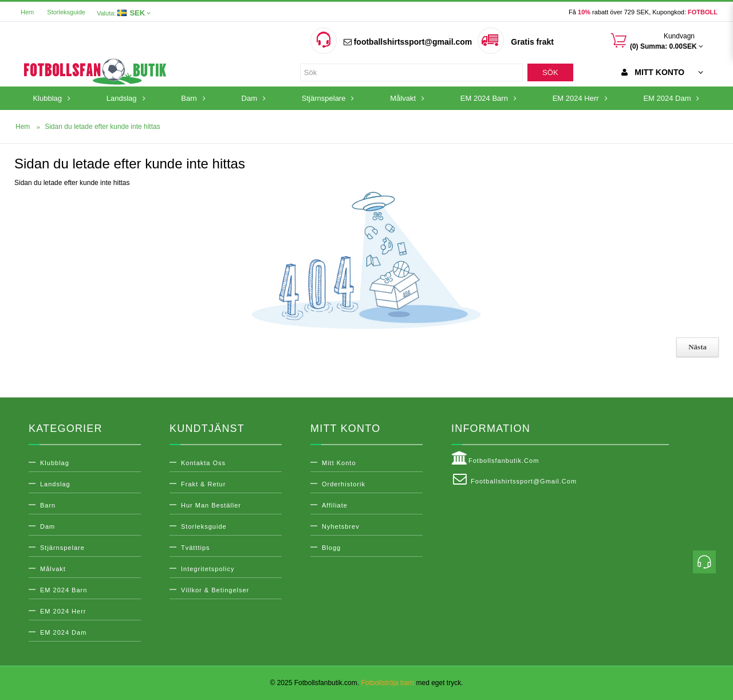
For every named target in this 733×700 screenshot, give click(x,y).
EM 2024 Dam (63, 632)
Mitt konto (339, 463)
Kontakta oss (203, 463)
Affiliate (335, 505)
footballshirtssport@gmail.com (408, 42)
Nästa (697, 347)
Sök (550, 72)
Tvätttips (196, 548)
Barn (48, 505)
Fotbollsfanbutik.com (495, 458)
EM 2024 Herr (63, 611)
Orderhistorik (344, 484)
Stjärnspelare (62, 548)
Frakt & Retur (203, 484)
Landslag (55, 484)
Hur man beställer (211, 505)
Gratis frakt (532, 42)
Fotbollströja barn (387, 683)
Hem (27, 12)
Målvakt (53, 569)
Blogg (331, 548)
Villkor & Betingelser (215, 590)
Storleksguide (66, 12)
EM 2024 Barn (64, 590)
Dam (48, 526)
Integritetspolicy (208, 569)
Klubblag (55, 463)
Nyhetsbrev (341, 526)
